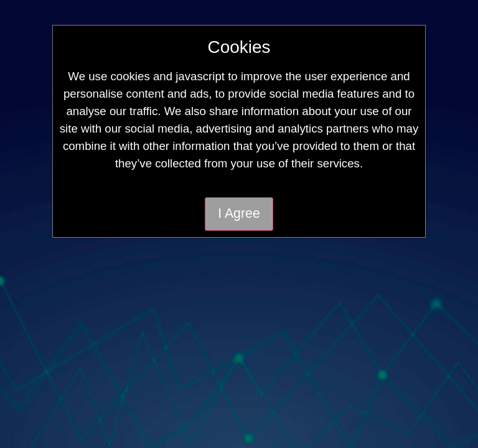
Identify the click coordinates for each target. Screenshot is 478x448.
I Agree (239, 213)
